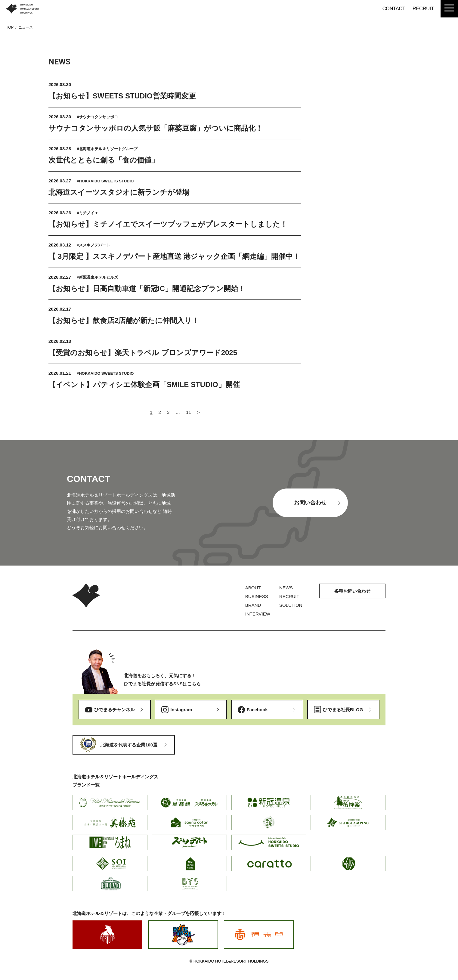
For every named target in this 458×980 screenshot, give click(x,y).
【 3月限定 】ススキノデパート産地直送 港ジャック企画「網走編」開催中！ (174, 256)
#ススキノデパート (93, 245)
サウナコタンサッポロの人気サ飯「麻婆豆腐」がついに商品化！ (156, 128)
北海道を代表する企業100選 (129, 745)
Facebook (257, 710)
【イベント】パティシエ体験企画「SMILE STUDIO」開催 (144, 385)
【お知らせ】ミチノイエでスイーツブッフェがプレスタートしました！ (168, 224)
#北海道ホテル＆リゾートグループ (107, 149)
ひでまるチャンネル (114, 710)
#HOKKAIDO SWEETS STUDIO (105, 181)
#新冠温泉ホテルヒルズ (97, 277)
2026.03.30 (60, 84)
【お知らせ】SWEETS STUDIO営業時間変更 (122, 96)
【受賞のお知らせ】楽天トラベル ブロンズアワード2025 (143, 353)
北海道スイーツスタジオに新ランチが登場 (119, 192)
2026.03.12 (60, 245)
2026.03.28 (60, 149)
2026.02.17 (60, 309)
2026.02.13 (60, 341)
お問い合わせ (310, 503)
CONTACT (394, 9)
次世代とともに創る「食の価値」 (104, 160)
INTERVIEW (258, 614)
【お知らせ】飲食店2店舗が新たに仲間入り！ (124, 320)
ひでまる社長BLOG (343, 710)
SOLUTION (291, 605)
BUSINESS (257, 596)
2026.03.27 (60, 181)
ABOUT (253, 588)
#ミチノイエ (88, 213)
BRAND (253, 605)
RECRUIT (423, 9)
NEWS (286, 588)
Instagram (181, 710)
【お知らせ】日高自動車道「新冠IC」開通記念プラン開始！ (147, 288)
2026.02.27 (60, 277)
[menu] (449, 9)
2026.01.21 (60, 373)
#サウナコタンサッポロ (97, 117)
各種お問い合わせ (352, 591)
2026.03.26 (60, 213)
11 (189, 412)
